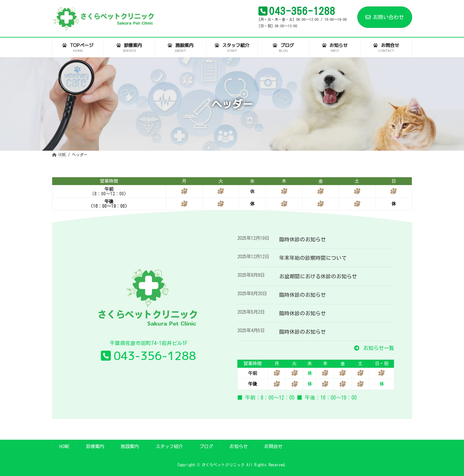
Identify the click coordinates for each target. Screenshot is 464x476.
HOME (64, 446)
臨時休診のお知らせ (303, 239)
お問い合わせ (385, 17)
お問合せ (273, 446)
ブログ (206, 446)
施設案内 (130, 446)
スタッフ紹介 (169, 446)
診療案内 (95, 446)
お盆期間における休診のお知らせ (318, 276)
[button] (374, 348)
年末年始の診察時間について (313, 258)
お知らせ (239, 446)
